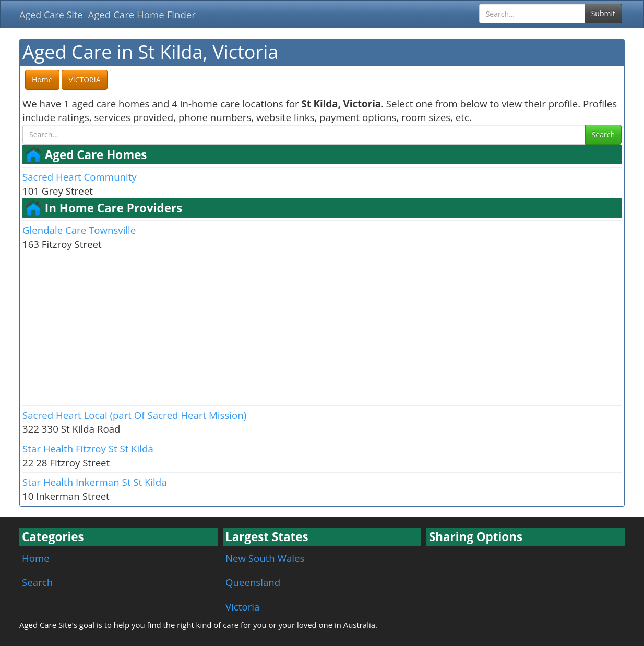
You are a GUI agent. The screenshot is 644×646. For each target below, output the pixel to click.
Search (603, 134)
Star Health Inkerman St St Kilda (95, 482)
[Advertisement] (322, 327)
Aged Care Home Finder (142, 14)
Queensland (253, 582)
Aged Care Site (51, 15)
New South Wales (265, 558)
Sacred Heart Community (80, 177)
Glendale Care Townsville (79, 230)
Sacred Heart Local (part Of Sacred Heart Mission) (134, 415)
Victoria (242, 607)
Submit (603, 13)
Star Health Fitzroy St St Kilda (88, 448)
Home (36, 558)
